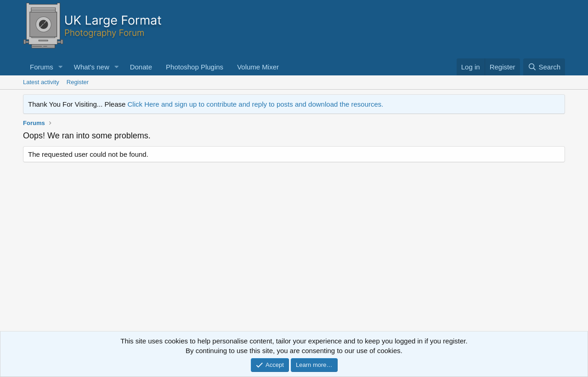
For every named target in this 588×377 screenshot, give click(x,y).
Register (78, 82)
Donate (141, 67)
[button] (61, 67)
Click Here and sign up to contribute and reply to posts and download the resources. (256, 104)
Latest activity (41, 82)
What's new (92, 67)
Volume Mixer (258, 67)
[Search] (544, 67)
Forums (42, 67)
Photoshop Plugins (195, 67)
